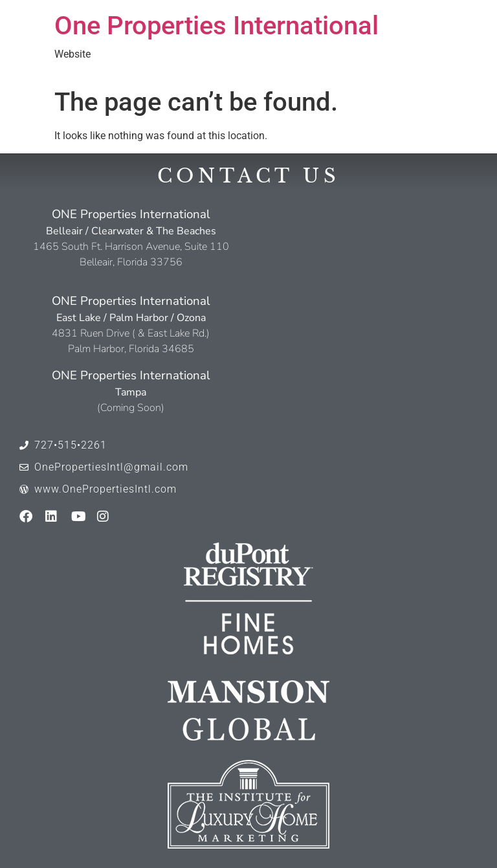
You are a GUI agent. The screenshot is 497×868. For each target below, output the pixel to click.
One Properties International (216, 26)
